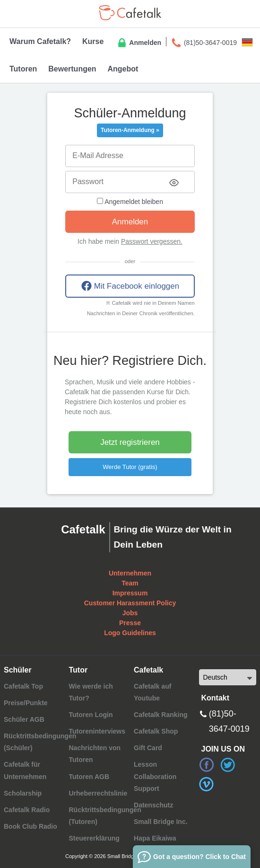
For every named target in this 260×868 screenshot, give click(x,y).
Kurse (93, 41)
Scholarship (23, 793)
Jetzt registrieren (130, 442)
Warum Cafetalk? (40, 41)
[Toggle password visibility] (174, 183)
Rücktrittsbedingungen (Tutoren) (105, 816)
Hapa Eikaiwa (155, 838)
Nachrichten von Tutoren (95, 754)
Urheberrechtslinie (98, 793)
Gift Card (148, 748)
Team (130, 583)
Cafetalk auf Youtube (152, 692)
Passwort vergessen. (152, 241)
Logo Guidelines (130, 633)
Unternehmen (130, 573)
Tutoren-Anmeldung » (130, 130)
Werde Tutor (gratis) (130, 467)
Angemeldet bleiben (130, 202)
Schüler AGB (24, 719)
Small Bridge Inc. (161, 822)
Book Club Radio (30, 826)
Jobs (130, 613)
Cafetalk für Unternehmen (25, 770)
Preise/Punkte (26, 703)
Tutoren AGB (89, 777)
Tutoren (23, 69)
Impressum (130, 593)
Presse (130, 623)
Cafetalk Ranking (161, 715)
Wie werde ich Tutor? (91, 692)
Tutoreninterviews (97, 731)
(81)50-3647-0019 (204, 43)
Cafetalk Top (23, 686)
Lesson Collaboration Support (155, 776)
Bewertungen (72, 69)
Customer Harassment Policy (130, 603)
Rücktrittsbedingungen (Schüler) (40, 742)
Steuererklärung (94, 838)
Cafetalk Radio (27, 810)
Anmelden (139, 43)
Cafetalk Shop (156, 731)
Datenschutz (153, 805)
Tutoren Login (91, 715)
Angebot (123, 69)
